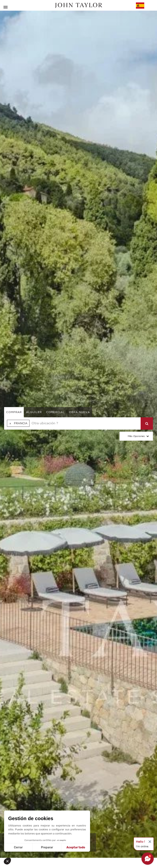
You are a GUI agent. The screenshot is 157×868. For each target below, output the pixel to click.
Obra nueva (79, 412)
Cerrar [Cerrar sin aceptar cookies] (18, 847)
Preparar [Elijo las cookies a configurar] (47, 847)
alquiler (34, 412)
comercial (55, 412)
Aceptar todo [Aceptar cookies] (76, 847)
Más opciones (136, 436)
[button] (9, 861)
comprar (14, 412)
